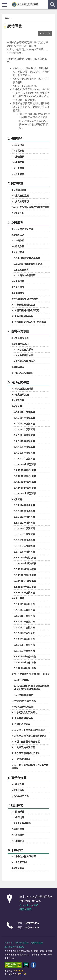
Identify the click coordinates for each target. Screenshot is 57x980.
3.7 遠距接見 (18, 287)
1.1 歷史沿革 (18, 145)
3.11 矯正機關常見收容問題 (25, 310)
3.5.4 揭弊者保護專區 (25, 275)
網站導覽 (15, 26)
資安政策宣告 (37, 942)
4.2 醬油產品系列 (20, 344)
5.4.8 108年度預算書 (24, 453)
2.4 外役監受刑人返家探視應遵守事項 (31, 207)
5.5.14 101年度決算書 (25, 581)
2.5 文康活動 (18, 213)
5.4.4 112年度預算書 (24, 429)
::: (2, 2)
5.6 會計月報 (18, 598)
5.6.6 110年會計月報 (24, 633)
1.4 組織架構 (18, 162)
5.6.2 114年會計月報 (24, 610)
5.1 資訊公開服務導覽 (23, 389)
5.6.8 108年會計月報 (24, 645)
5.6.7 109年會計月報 (24, 639)
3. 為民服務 (16, 222)
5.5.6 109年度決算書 (24, 534)
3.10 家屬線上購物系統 (23, 305)
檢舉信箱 (9, 942)
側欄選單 (5, 5)
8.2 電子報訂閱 (19, 862)
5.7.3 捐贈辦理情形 (24, 695)
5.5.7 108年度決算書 (24, 540)
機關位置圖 (26, 909)
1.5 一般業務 (18, 168)
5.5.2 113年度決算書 (24, 511)
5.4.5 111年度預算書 (24, 435)
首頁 (7, 18)
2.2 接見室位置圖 (20, 195)
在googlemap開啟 (29, 905)
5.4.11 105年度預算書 (25, 470)
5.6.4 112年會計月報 (24, 622)
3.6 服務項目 (18, 281)
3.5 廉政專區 (18, 252)
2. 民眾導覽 (16, 183)
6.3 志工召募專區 (20, 796)
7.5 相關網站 (18, 841)
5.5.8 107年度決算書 (24, 546)
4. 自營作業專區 (19, 331)
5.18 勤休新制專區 (21, 759)
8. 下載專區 (16, 850)
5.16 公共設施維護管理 (23, 747)
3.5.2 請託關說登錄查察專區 (28, 264)
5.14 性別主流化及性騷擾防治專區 (29, 736)
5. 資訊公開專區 (19, 382)
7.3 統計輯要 (18, 829)
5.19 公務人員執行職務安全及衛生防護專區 (30, 767)
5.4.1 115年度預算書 (24, 412)
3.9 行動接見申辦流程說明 (25, 299)
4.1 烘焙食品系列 (20, 338)
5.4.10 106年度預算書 (25, 464)
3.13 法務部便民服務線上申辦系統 (29, 322)
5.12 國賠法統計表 (21, 724)
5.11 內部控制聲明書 (22, 718)
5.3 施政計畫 (18, 400)
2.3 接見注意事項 (20, 201)
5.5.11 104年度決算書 (25, 563)
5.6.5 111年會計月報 (24, 627)
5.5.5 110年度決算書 (24, 528)
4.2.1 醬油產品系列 (24, 350)
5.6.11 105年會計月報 (25, 662)
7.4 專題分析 (18, 835)
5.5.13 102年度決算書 (25, 575)
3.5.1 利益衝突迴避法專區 (27, 258)
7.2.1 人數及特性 (22, 823)
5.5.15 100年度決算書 (25, 587)
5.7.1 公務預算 (21, 680)
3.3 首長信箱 (18, 240)
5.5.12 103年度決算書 (25, 569)
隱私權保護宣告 (22, 942)
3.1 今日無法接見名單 (23, 229)
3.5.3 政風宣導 (21, 270)
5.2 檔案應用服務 (20, 394)
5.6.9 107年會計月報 (24, 651)
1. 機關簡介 (16, 138)
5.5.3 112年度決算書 (24, 517)
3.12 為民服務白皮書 (22, 316)
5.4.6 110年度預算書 (24, 441)
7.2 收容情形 (18, 817)
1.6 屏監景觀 (18, 174)
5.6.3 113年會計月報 (24, 616)
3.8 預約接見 (18, 293)
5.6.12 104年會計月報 (25, 668)
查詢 (52, 5)
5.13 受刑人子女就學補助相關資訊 (29, 730)
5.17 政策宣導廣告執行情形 (25, 753)
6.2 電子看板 (18, 790)
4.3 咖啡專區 (18, 367)
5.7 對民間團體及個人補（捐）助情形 (31, 674)
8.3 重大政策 (18, 868)
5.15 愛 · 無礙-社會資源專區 (26, 742)
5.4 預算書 (17, 406)
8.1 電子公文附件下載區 (24, 856)
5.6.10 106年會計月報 (25, 657)
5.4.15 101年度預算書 (25, 493)
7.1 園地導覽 (18, 811)
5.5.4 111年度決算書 (24, 523)
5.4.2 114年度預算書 (24, 418)
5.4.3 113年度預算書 (24, 424)
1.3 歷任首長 (18, 156)
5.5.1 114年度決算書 (24, 505)
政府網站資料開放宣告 (14, 947)
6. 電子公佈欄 (17, 778)
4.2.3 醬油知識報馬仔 (25, 361)
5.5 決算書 (17, 499)
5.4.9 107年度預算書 (24, 458)
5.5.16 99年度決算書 (24, 593)
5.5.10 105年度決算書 (25, 558)
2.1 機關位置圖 (19, 190)
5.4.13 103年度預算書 (25, 482)
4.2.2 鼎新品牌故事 (24, 355)
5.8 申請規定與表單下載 (24, 701)
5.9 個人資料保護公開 (23, 707)
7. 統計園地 (16, 805)
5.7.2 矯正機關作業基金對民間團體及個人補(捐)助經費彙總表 (32, 687)
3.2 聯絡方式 (18, 235)
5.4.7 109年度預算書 (24, 447)
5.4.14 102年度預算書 (25, 488)
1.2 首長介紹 (18, 151)
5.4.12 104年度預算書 (25, 476)
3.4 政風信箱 (18, 246)
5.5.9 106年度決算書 (24, 552)
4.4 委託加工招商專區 (23, 373)
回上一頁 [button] (46, 33)
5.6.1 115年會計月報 (24, 604)
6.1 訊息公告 (18, 784)
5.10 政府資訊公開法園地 (24, 712)
